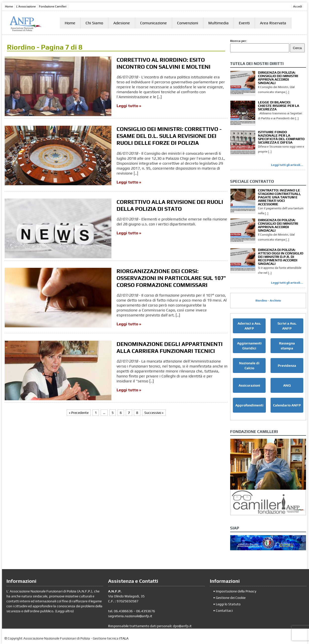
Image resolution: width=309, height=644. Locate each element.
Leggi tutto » (129, 106)
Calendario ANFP (287, 405)
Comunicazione (154, 23)
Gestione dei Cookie (231, 598)
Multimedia (218, 23)
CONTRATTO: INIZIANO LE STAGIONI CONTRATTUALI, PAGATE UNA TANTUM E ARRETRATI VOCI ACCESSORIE (279, 197)
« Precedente (79, 413)
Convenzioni (188, 23)
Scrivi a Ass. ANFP (287, 326)
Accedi (298, 6)
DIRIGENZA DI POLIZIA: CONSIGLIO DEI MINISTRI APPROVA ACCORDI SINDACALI (278, 78)
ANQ (287, 385)
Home (9, 6)
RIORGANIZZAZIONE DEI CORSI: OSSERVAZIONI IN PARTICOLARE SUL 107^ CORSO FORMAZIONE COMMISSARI (171, 278)
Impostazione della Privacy (236, 591)
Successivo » (154, 413)
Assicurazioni (249, 385)
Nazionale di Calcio (249, 366)
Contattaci (224, 611)
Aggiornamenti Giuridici (249, 346)
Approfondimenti (249, 405)
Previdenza (287, 366)
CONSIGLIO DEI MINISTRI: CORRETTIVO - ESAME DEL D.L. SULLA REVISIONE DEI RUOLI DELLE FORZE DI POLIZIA (169, 136)
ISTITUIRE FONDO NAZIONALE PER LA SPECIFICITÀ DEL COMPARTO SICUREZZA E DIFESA (281, 137)
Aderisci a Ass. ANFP (249, 326)
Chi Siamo (94, 23)
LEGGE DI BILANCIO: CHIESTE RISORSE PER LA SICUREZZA (278, 106)
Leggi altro (64, 611)
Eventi (244, 23)
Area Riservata (273, 23)
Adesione (122, 23)
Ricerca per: (238, 41)
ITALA (124, 638)
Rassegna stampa (287, 346)
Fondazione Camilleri (53, 6)
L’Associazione (26, 6)
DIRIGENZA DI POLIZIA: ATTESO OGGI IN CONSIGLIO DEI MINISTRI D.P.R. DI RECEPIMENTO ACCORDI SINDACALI (281, 257)
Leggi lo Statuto (228, 604)
